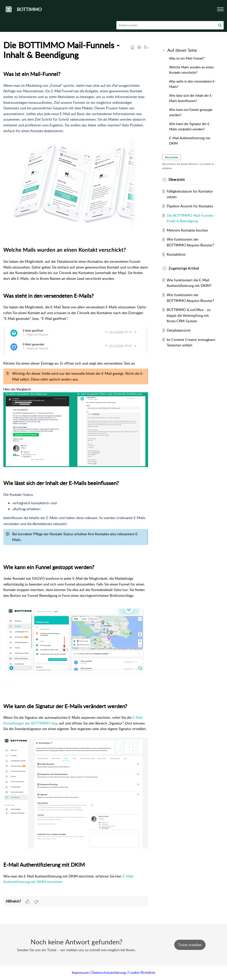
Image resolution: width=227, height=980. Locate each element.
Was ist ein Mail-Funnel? (187, 58)
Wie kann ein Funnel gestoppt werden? (191, 112)
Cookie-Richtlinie (142, 972)
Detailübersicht (179, 330)
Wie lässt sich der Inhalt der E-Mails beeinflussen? (191, 98)
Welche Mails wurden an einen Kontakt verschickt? (191, 70)
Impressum (80, 972)
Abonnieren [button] (172, 157)
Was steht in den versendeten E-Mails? (193, 84)
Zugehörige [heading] (184, 268)
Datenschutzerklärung (109, 972)
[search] (170, 25)
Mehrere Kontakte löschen (187, 230)
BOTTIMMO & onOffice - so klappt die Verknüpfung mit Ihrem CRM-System (189, 315)
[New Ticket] (190, 945)
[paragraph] (76, 483)
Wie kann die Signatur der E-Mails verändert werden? (190, 126)
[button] (220, 25)
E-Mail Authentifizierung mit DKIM (190, 141)
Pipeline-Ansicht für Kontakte (190, 206)
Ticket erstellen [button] (190, 945)
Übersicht (177, 180)
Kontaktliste (176, 254)
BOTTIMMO (29, 9)
